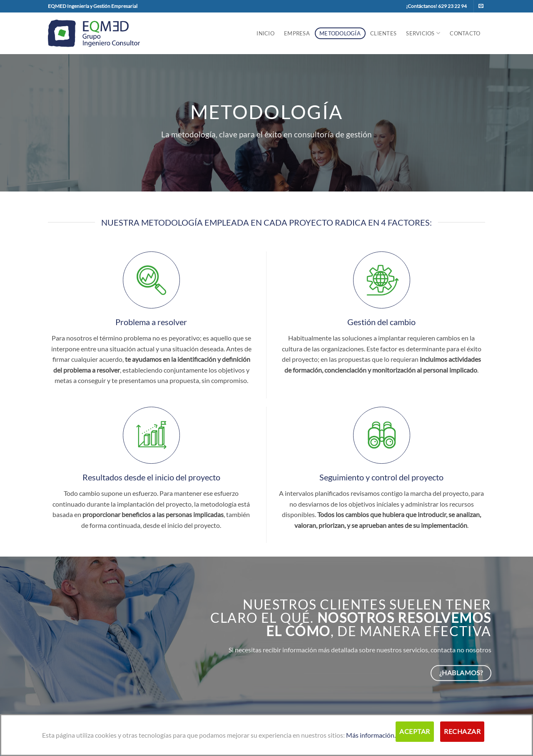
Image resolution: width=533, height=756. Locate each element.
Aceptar (415, 731)
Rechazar (462, 731)
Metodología (340, 33)
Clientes (383, 33)
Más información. (371, 735)
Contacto (465, 33)
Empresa (297, 33)
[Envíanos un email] (481, 6)
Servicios (423, 33)
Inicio (265, 33)
